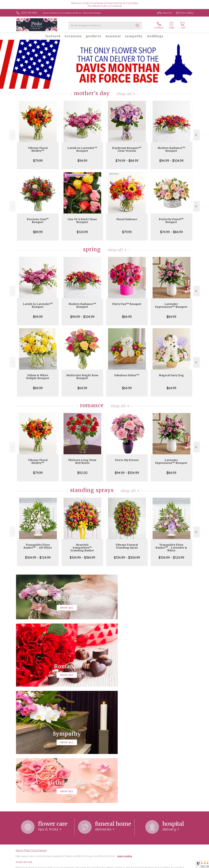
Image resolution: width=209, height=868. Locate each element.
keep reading (125, 740)
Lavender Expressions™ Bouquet (171, 305)
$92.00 (82, 473)
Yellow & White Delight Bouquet (38, 377)
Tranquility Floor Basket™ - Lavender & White (171, 548)
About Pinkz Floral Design (31, 734)
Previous (13, 135)
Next (197, 135)
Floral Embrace (127, 219)
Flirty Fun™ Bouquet (127, 304)
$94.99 (82, 161)
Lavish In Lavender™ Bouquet (82, 149)
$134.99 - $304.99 (127, 557)
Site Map (186, 865)
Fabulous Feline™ (127, 375)
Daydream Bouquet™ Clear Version (127, 149)
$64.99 (82, 388)
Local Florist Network (168, 865)
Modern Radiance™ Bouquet (171, 149)
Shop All (124, 94)
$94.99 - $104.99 (171, 161)
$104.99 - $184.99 (82, 557)
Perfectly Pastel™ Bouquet (171, 221)
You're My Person (127, 460)
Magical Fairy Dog (171, 375)
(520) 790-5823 (29, 13)
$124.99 (82, 232)
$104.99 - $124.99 (38, 557)
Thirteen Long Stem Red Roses (82, 461)
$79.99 (38, 161)
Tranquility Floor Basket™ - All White (38, 546)
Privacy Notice (148, 865)
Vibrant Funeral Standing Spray (127, 546)
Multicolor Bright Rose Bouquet (82, 377)
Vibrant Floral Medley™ (38, 149)
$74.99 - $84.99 (127, 161)
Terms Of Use (131, 865)
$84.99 (127, 317)
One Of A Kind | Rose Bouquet (82, 221)
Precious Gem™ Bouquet (38, 221)
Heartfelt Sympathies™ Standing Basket (82, 548)
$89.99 (38, 232)
